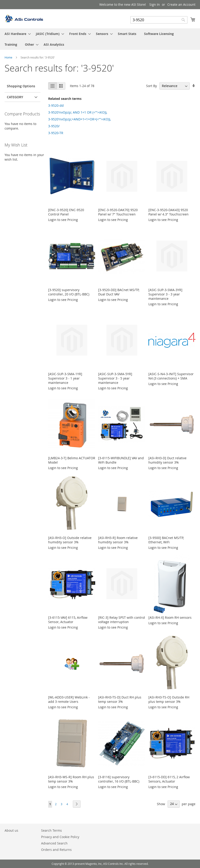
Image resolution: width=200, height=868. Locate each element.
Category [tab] (15, 97)
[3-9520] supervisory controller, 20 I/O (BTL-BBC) (69, 292)
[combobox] (159, 20)
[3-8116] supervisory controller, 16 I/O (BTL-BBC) (119, 779)
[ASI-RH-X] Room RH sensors (170, 617)
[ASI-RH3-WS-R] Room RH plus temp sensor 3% (71, 779)
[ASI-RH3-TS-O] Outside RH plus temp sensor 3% (169, 699)
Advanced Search (54, 843)
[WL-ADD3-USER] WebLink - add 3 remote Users (69, 699)
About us (11, 830)
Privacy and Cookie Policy (60, 837)
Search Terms (51, 830)
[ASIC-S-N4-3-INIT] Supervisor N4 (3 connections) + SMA (171, 376)
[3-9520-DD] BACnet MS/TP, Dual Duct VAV (119, 292)
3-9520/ (54, 126)
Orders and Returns (56, 850)
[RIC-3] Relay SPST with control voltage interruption (122, 620)
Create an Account (181, 4)
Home (9, 57)
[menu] (100, 39)
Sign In (155, 4)
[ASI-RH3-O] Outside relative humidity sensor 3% (70, 540)
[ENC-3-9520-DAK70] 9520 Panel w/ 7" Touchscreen (118, 212)
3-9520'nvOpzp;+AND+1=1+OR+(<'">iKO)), (79, 119)
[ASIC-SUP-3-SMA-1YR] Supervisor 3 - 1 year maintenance (65, 378)
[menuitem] (16, 34)
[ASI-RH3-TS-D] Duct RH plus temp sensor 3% (120, 699)
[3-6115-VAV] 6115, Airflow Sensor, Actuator (68, 620)
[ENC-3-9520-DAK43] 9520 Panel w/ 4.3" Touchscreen (168, 212)
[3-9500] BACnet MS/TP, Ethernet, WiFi (166, 540)
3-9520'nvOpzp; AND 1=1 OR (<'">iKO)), (78, 112)
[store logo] (24, 19)
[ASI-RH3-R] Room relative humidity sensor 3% (118, 540)
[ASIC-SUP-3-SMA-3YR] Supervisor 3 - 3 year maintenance (165, 294)
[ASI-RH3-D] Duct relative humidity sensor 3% (167, 460)
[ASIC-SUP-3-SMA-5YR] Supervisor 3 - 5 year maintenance (115, 378)
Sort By (151, 86)
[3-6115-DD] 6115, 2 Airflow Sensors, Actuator (169, 779)
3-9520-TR (56, 133)
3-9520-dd (56, 105)
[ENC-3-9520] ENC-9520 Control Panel (66, 212)
